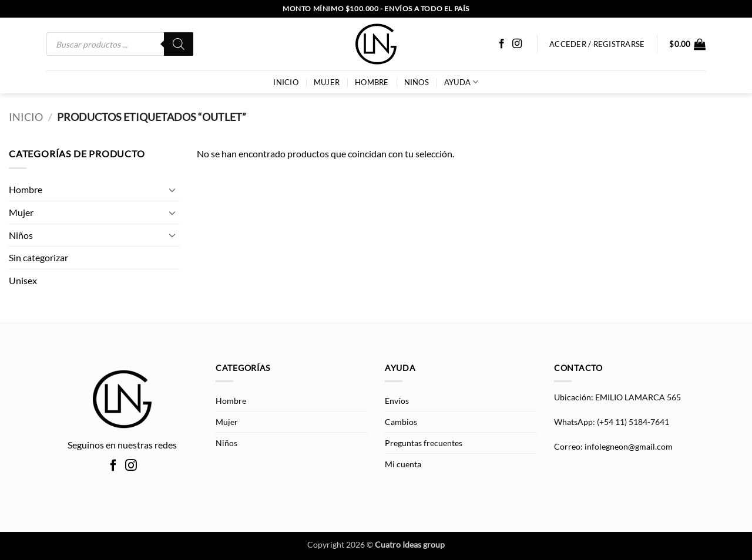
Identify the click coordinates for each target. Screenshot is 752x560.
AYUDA (461, 82)
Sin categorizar (38, 257)
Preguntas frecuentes (424, 443)
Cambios (401, 422)
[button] (687, 44)
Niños (417, 82)
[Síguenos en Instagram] (517, 44)
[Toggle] (172, 190)
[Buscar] (179, 44)
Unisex (23, 280)
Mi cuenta (403, 464)
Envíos (397, 401)
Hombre (372, 82)
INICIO (286, 82)
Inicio (26, 117)
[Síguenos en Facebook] (502, 44)
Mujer (327, 82)
